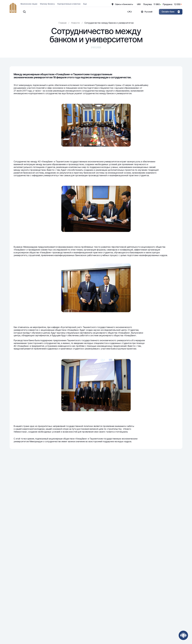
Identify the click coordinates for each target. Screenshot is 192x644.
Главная (63, 23)
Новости (75, 23)
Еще (85, 4)
